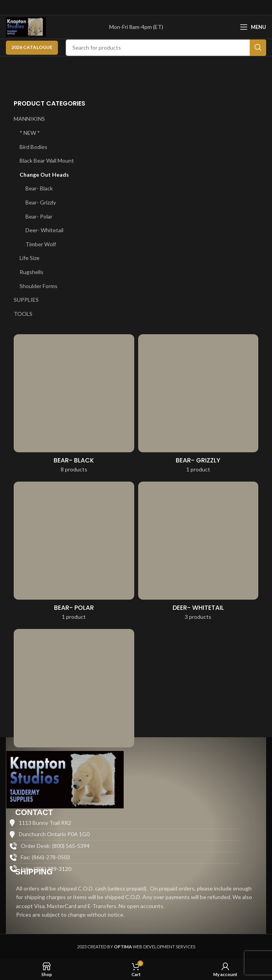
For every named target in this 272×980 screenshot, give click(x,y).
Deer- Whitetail (44, 230)
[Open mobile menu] (253, 27)
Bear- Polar (39, 216)
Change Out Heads (44, 175)
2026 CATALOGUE (32, 47)
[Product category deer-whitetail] (198, 553)
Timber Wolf (41, 244)
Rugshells (32, 272)
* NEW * (30, 133)
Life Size (30, 258)
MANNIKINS (29, 119)
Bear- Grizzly (41, 202)
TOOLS (23, 314)
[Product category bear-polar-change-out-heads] (74, 553)
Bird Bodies (33, 147)
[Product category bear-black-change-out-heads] (74, 406)
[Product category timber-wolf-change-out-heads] (74, 701)
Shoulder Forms (39, 286)
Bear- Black (39, 188)
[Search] (166, 48)
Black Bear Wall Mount (47, 160)
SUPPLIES (26, 300)
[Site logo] (26, 26)
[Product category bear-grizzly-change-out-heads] (198, 406)
